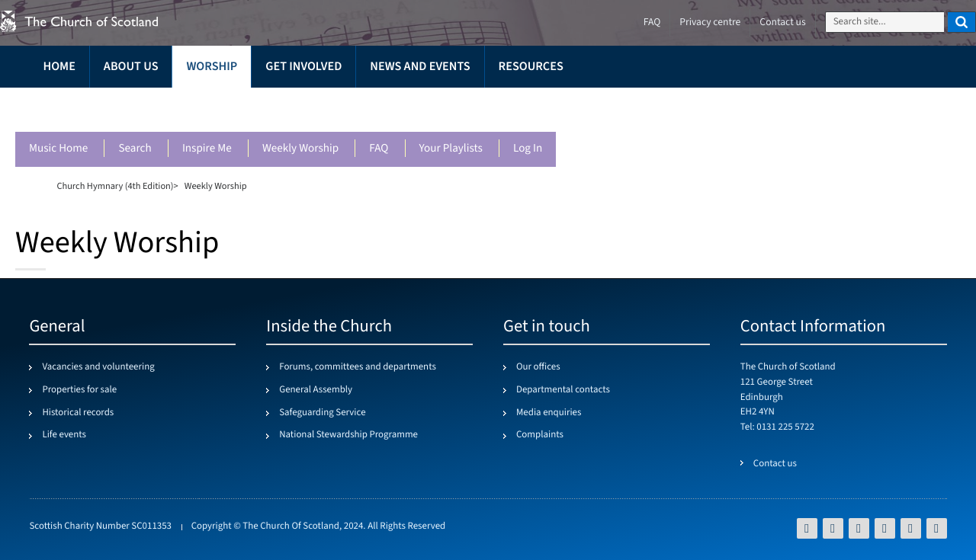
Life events (64, 435)
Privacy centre (710, 22)
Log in (528, 149)
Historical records (78, 413)
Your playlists (451, 149)
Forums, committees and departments (358, 367)
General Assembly (316, 390)
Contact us (782, 22)
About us (131, 67)
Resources (531, 67)
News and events (420, 67)
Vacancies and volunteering (98, 367)
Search (135, 149)
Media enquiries (549, 413)
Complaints (540, 435)
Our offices (538, 367)
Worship (212, 67)
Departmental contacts (563, 390)
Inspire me (207, 149)
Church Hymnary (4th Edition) (115, 186)
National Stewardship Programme (348, 435)
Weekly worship (300, 149)
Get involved (303, 67)
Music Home (58, 149)
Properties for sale (79, 390)
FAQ (379, 149)
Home (59, 67)
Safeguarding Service (322, 413)
